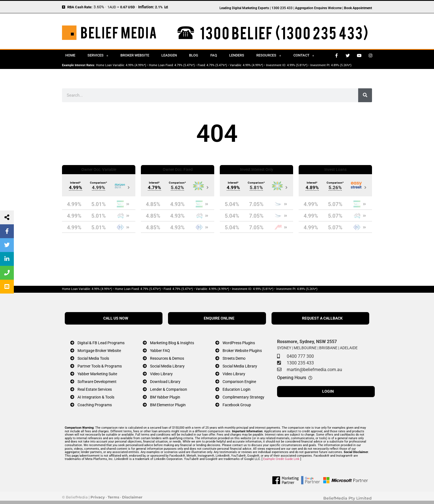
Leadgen (169, 55)
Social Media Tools (93, 358)
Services (98, 56)
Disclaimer (132, 497)
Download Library (165, 382)
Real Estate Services (95, 389)
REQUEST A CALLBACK (322, 318)
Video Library (161, 374)
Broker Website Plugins (242, 351)
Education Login (237, 389)
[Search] (365, 95)
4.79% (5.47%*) (185, 65)
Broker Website (135, 55)
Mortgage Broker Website (99, 351)
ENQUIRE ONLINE (219, 318)
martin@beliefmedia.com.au (314, 370)
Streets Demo (234, 358)
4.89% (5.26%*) (341, 65)
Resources (269, 56)
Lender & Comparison (169, 389)
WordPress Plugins (239, 343)
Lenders (237, 55)
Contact (304, 56)
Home (70, 55)
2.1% (159, 7)
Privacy (98, 497)
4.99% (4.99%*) (136, 65)
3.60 (97, 7)
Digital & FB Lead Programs (101, 343)
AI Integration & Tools (96, 397)
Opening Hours (292, 378)
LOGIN (328, 391)
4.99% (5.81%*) (297, 65)
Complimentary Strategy (243, 397)
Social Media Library (167, 366)
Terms (113, 497)
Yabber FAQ (160, 351)
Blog (194, 55)
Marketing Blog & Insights (172, 343)
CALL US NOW (116, 318)
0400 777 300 (300, 356)
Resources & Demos (167, 358)
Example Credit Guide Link (281, 459)
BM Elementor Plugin (168, 405)
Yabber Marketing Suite (97, 374)
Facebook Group (237, 405)
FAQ (214, 55)
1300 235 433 (300, 363)
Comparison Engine (239, 382)
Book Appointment (358, 8)
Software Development (97, 382)
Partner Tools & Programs (100, 366)
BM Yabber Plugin (165, 397)
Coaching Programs (95, 405)
